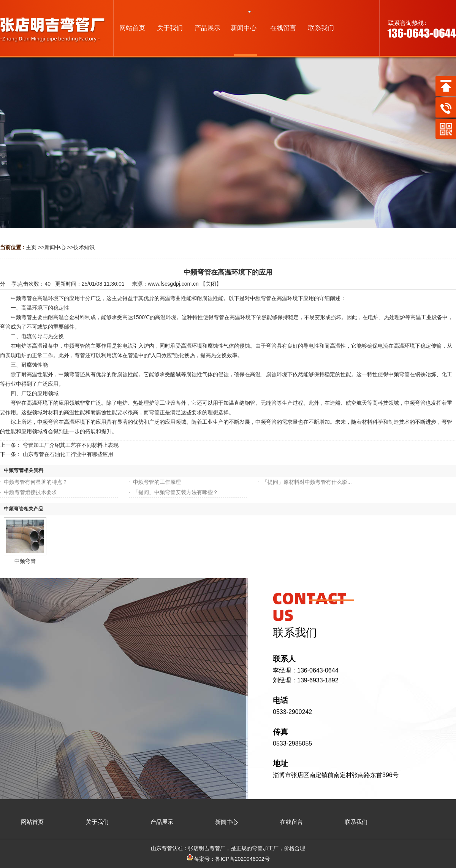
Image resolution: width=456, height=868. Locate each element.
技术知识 (84, 247)
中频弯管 (25, 561)
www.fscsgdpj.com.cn (173, 284)
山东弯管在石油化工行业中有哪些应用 (68, 454)
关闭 (211, 284)
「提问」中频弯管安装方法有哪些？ (176, 492)
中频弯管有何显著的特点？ (36, 482)
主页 (31, 247)
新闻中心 (55, 247)
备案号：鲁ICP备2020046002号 (228, 859)
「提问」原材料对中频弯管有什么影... (307, 482)
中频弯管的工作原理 (157, 482)
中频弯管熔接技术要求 (30, 492)
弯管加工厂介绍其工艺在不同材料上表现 (71, 445)
